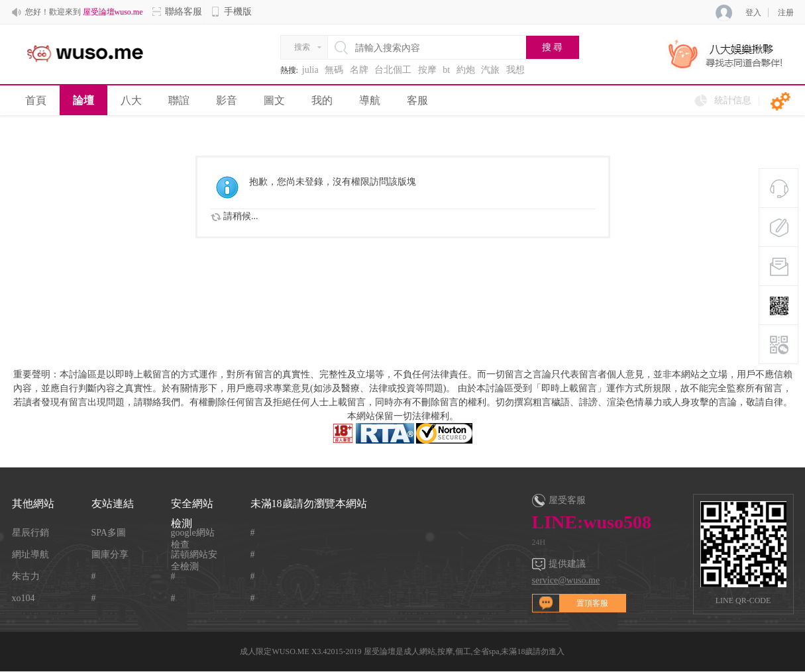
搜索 (302, 47)
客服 (417, 100)
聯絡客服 (177, 12)
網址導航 (30, 554)
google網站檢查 (193, 533)
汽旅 (490, 70)
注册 (786, 13)
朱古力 (26, 576)
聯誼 (179, 100)
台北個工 (393, 70)
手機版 (231, 12)
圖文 (274, 100)
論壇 (83, 100)
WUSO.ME (290, 651)
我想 (515, 70)
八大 (131, 100)
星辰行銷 (30, 533)
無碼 (334, 70)
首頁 (36, 100)
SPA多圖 (109, 533)
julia (310, 70)
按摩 (427, 70)
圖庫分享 (110, 554)
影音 (227, 100)
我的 (322, 100)
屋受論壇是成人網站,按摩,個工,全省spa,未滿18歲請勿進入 (464, 651)
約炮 (466, 70)
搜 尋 (553, 47)
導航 (370, 100)
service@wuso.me (566, 580)
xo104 (24, 598)
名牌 (359, 70)
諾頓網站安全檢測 (194, 555)
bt (446, 70)
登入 (753, 13)
